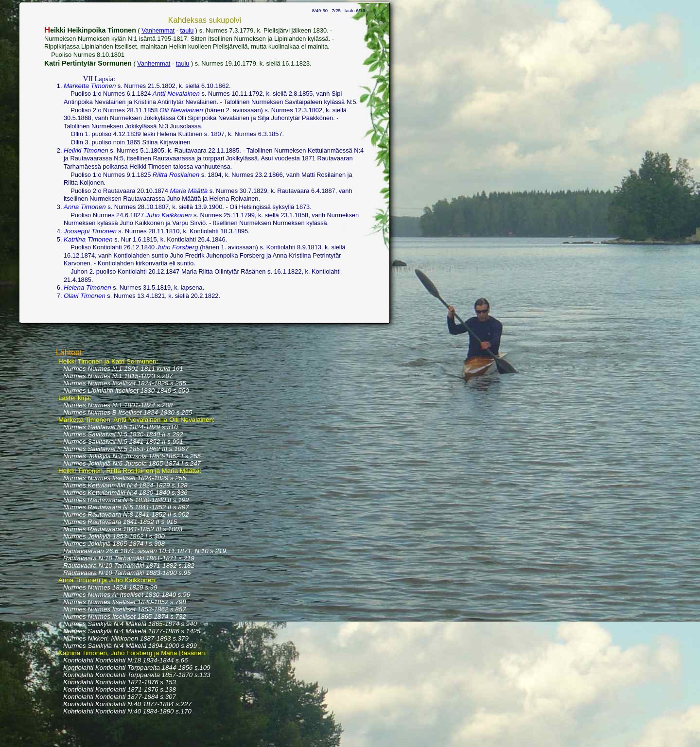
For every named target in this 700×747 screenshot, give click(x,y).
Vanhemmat (158, 30)
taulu (187, 30)
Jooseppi (77, 231)
